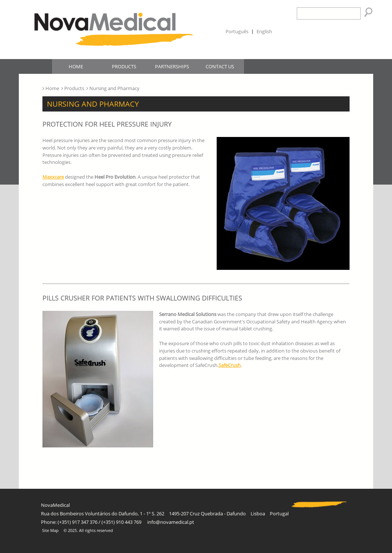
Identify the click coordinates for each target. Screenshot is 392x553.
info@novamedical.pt (171, 522)
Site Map (50, 530)
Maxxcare (53, 177)
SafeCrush (230, 365)
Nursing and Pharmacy (93, 104)
